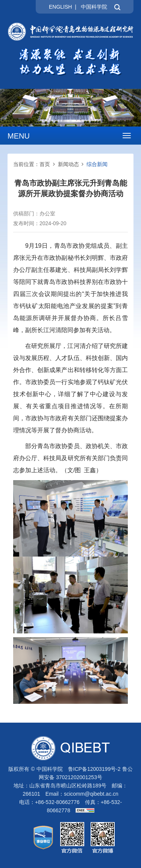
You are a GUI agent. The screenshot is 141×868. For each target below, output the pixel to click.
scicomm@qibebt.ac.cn (91, 794)
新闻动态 (68, 164)
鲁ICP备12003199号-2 (94, 769)
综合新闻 (97, 164)
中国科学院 (94, 7)
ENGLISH (60, 7)
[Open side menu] (127, 136)
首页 (45, 164)
